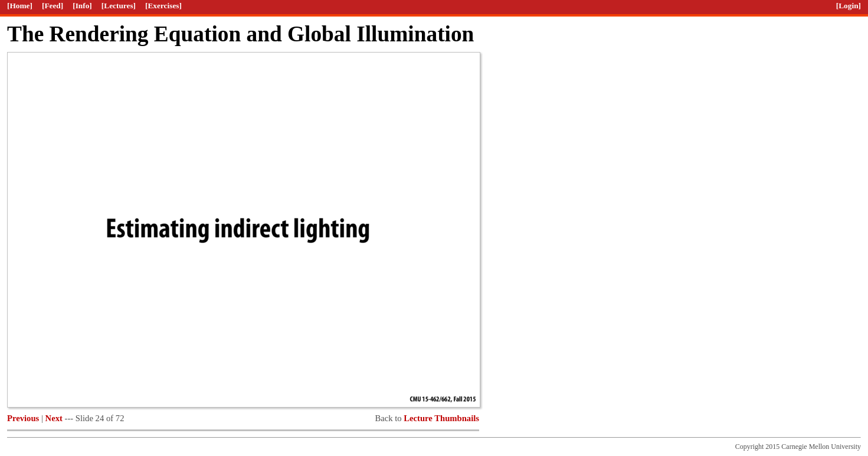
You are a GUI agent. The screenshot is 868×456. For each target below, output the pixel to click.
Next (54, 418)
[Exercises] (163, 6)
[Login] (849, 6)
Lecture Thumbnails (441, 418)
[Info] (82, 6)
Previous (23, 418)
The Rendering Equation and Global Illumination (240, 34)
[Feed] (53, 6)
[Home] (20, 6)
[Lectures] (119, 6)
